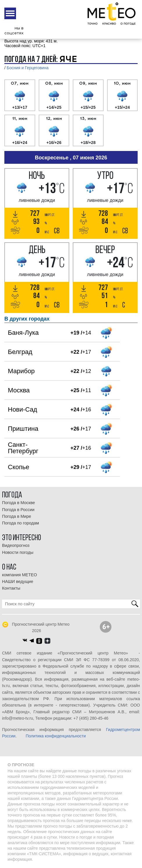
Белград (20, 352)
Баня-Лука (23, 333)
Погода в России (18, 510)
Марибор (21, 371)
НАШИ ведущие (18, 581)
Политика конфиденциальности (56, 736)
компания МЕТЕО (19, 575)
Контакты (11, 588)
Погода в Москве (18, 503)
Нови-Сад (23, 409)
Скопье (19, 467)
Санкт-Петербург (23, 448)
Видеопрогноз (16, 545)
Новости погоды (18, 552)
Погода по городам (21, 523)
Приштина (23, 429)
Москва (19, 390)
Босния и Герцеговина (28, 68)
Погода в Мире (17, 516)
